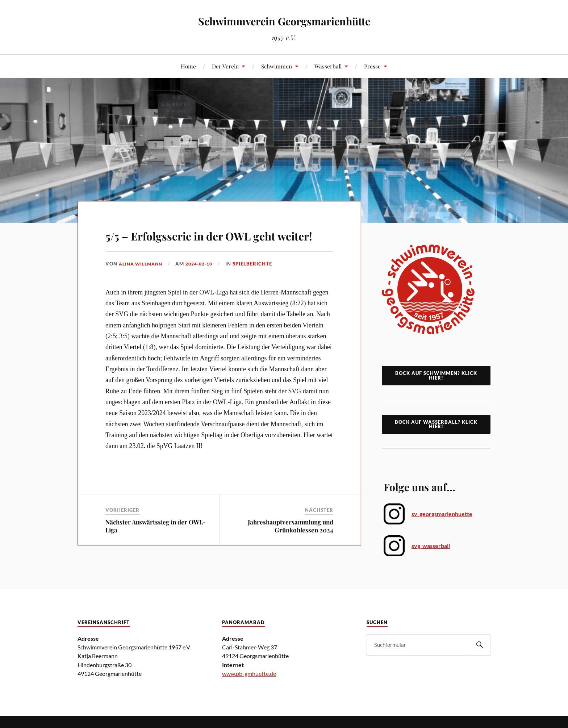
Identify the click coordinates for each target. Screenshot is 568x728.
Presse (372, 66)
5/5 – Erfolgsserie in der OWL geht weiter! (212, 244)
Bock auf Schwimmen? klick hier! (436, 375)
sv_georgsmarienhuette (442, 514)
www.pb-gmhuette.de (249, 673)
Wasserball (328, 66)
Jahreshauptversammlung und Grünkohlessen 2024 (291, 547)
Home (188, 66)
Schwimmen (277, 66)
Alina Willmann (143, 285)
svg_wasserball (431, 546)
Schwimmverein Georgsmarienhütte (284, 20)
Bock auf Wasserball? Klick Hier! (436, 424)
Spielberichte (260, 285)
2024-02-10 (205, 285)
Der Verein (225, 66)
